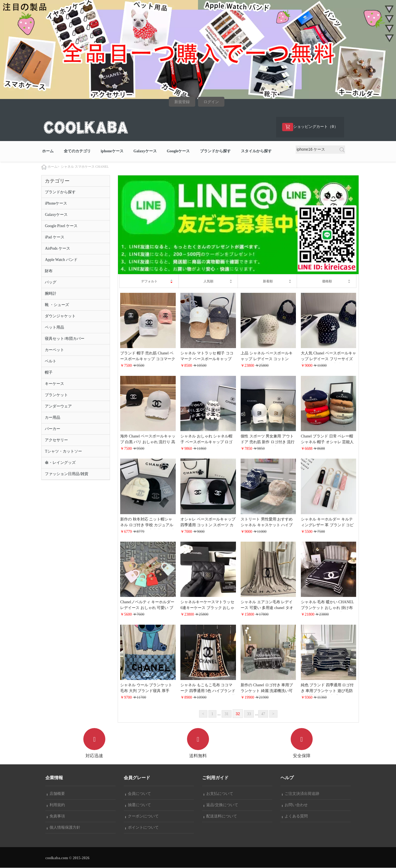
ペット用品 (54, 327)
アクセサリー (56, 440)
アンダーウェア (58, 406)
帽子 (49, 372)
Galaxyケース (145, 151)
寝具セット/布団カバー (65, 339)
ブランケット (56, 395)
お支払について (218, 794)
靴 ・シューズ (57, 305)
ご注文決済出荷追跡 (301, 794)
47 (263, 714)
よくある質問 (295, 816)
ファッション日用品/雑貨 (67, 474)
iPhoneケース (56, 203)
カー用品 (53, 418)
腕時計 (51, 294)
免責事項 (56, 816)
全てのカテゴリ (77, 151)
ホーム (48, 151)
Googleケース (178, 151)
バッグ (51, 282)
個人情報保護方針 (64, 828)
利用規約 (56, 805)
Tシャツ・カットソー (63, 451)
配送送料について (220, 816)
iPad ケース (54, 237)
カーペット (54, 350)
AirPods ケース (57, 248)
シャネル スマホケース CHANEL (85, 167)
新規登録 (182, 102)
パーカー (53, 429)
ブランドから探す (215, 151)
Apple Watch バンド (61, 260)
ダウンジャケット (60, 316)
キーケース (54, 384)
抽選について (138, 805)
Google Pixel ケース (61, 226)
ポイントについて (142, 828)
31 (227, 714)
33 (249, 714)
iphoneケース (112, 151)
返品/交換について (221, 805)
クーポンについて (142, 816)
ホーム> (53, 167)
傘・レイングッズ (60, 463)
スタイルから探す (256, 151)
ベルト (51, 361)
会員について (138, 794)
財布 (49, 271)
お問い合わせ (295, 805)
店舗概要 (56, 794)
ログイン (211, 102)
